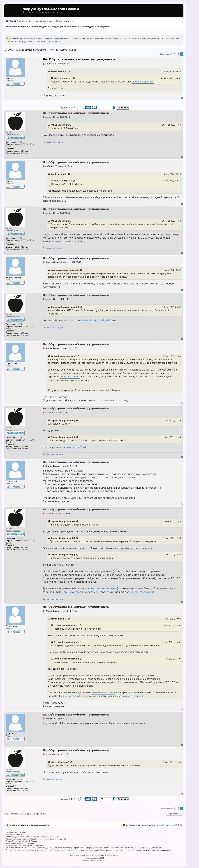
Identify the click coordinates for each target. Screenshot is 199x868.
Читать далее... (55, 41)
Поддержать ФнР (67, 107)
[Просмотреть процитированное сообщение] (69, 72)
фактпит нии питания (103, 588)
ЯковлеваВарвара (60, 307)
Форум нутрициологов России (51, 9)
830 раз (24, 151)
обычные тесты (73, 592)
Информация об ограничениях (159, 850)
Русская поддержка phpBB (94, 858)
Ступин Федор (58, 420)
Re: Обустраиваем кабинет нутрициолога (79, 60)
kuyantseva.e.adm (60, 270)
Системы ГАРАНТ (70, 377)
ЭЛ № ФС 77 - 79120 (28, 848)
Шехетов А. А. (22, 835)
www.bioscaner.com (143, 82)
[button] (175, 54)
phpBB (88, 855)
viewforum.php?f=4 (74, 447)
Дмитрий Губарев (30, 841)
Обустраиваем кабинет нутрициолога (40, 50)
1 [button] (178, 54)
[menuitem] (9, 21)
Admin (54, 72)
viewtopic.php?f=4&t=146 (96, 320)
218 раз (24, 153)
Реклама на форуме (53, 142)
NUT (59, 592)
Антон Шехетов (59, 356)
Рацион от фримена (142, 592)
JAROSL (58, 78)
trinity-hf (55, 762)
